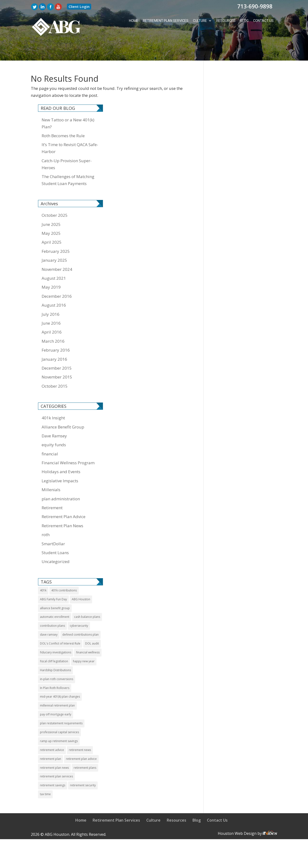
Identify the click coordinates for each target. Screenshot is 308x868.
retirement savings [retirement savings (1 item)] (53, 767)
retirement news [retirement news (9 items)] (80, 732)
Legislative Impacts (60, 463)
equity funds (54, 427)
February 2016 (56, 332)
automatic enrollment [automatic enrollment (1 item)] (55, 599)
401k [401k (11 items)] (43, 573)
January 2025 (54, 242)
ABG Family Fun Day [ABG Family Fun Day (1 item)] (53, 581)
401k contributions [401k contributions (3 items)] (64, 573)
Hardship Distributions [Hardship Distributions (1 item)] (55, 652)
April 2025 (52, 224)
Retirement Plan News (62, 508)
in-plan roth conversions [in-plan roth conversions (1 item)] (57, 661)
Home (134, 21)
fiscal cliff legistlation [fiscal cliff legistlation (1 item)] (54, 643)
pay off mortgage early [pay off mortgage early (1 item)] (56, 697)
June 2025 (51, 207)
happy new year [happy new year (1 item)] (84, 643)
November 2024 (57, 251)
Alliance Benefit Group (63, 409)
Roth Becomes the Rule (63, 118)
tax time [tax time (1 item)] (45, 776)
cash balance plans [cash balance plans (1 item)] (87, 599)
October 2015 (55, 368)
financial (50, 436)
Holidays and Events (61, 454)
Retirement (52, 490)
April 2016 (52, 314)
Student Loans (55, 535)
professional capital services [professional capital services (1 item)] (59, 714)
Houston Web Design (238, 816)
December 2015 (57, 350)
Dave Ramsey (54, 418)
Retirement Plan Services (166, 21)
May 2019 (51, 269)
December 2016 (57, 278)
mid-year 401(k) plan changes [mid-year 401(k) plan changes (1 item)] (60, 679)
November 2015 (57, 359)
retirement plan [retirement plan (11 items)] (51, 741)
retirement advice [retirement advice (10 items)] (52, 732)
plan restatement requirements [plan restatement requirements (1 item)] (61, 705)
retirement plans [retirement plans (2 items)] (85, 750)
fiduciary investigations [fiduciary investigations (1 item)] (56, 635)
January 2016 (54, 341)
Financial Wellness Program (68, 445)
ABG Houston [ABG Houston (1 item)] (81, 581)
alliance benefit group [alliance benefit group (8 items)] (55, 590)
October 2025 (55, 197)
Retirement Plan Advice (64, 499)
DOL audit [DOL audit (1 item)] (92, 626)
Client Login (79, 6)
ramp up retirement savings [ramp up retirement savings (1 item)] (59, 723)
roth (46, 517)
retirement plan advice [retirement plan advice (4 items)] (81, 741)
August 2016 (54, 287)
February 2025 (56, 233)
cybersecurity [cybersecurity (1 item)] (79, 608)
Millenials (51, 472)
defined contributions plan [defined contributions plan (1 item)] (80, 617)
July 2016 (51, 296)
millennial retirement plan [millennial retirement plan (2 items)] (57, 688)
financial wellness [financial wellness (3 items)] (88, 635)
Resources (226, 21)
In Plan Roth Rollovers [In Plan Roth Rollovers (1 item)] (55, 670)
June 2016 (51, 305)
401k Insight (53, 400)
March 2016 (53, 323)
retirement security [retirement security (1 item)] (83, 767)
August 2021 (54, 260)
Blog (244, 21)
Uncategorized (56, 544)
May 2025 (51, 215)
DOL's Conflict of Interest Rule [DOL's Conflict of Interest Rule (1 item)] (60, 626)
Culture (200, 21)
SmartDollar (53, 526)
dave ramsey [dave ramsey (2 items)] (49, 617)
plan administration (61, 481)
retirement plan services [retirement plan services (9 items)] (56, 759)
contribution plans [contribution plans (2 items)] (52, 608)
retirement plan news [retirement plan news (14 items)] (54, 750)
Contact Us (263, 21)
